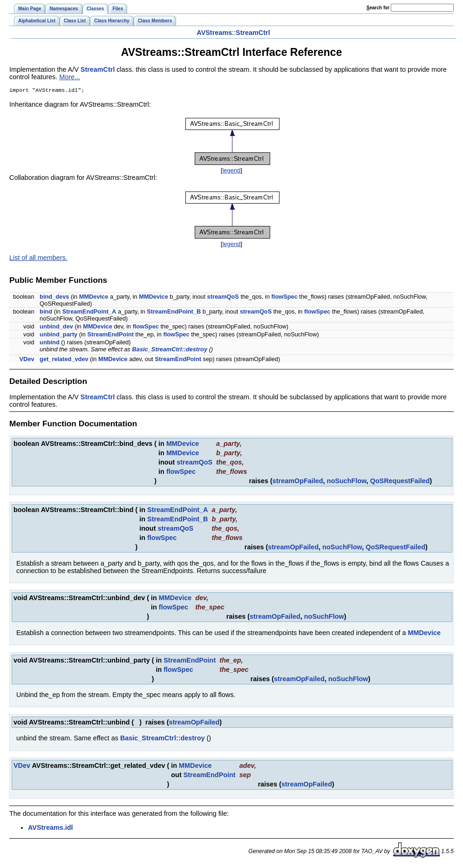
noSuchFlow (347, 482)
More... (70, 77)
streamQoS (223, 297)
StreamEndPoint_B (174, 312)
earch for (378, 8)
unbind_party (58, 335)
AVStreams (214, 33)
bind (46, 312)
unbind (50, 343)
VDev (27, 360)
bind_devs (54, 297)
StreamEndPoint (111, 335)
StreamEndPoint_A (89, 312)
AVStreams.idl (51, 828)
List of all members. (38, 259)
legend (231, 171)
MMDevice (94, 297)
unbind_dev (56, 327)
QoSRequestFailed (400, 482)
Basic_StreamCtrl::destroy (170, 350)
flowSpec (285, 297)
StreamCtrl (253, 33)
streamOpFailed (298, 482)
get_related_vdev (64, 360)
